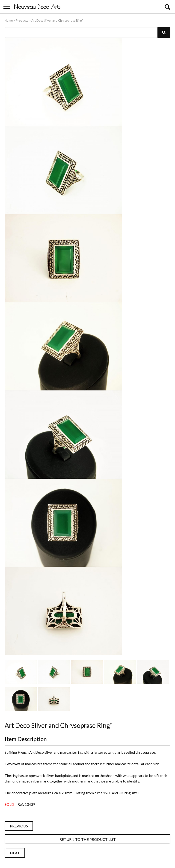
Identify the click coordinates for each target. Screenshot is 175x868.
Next (15, 853)
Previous (19, 826)
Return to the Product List (88, 839)
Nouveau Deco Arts (37, 7)
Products (22, 21)
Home (9, 21)
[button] (164, 32)
